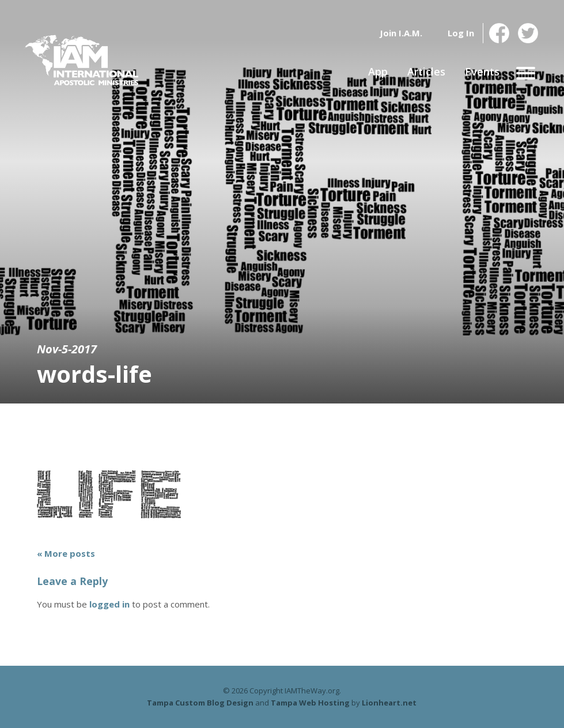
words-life (94, 374)
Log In (461, 33)
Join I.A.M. (401, 33)
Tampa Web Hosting (310, 703)
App (378, 71)
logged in (109, 604)
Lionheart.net (389, 703)
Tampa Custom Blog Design (200, 703)
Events (482, 71)
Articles (426, 71)
